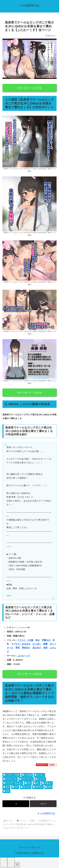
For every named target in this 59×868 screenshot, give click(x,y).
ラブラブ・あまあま (21, 644)
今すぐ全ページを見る (29, 88)
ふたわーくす (24, 656)
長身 (45, 648)
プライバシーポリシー (29, 848)
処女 (38, 640)
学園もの (46, 640)
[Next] (11, 862)
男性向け (26, 648)
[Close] (17, 865)
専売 (18, 648)
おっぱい (37, 644)
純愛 (45, 644)
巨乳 (15, 787)
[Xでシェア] (16, 804)
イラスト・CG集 (25, 640)
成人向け (37, 648)
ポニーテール (26, 779)
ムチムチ (40, 779)
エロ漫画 (27, 775)
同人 (37, 783)
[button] (43, 804)
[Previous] (4, 862)
